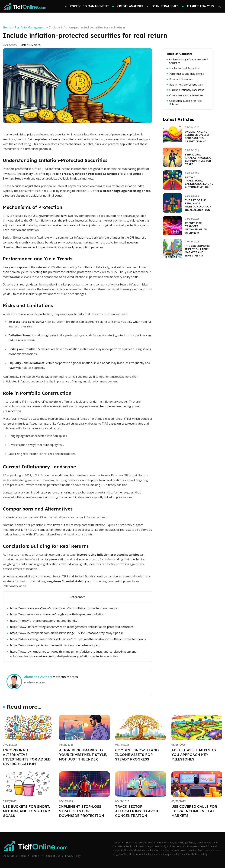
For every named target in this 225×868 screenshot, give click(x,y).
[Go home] (25, 6)
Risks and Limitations (180, 79)
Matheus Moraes (30, 45)
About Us (9, 856)
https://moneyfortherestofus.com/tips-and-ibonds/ (44, 621)
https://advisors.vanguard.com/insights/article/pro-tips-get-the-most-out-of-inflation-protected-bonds (78, 639)
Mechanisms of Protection (183, 68)
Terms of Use (52, 856)
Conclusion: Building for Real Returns (184, 103)
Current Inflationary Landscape (185, 90)
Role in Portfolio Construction (185, 85)
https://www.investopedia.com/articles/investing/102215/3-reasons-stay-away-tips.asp (67, 633)
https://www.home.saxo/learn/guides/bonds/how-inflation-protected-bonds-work (64, 608)
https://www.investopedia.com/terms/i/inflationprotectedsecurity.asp (55, 645)
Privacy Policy (73, 856)
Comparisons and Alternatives (185, 95)
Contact (35, 856)
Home (7, 27)
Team (22, 856)
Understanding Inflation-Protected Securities (187, 61)
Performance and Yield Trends (185, 74)
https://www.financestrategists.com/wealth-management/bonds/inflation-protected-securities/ (72, 627)
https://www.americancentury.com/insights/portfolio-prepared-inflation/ (58, 614)
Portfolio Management (30, 27)
